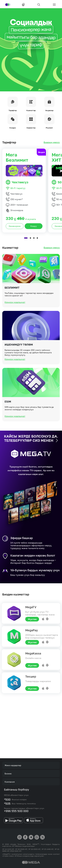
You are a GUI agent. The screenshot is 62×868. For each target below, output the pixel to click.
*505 (7, 804)
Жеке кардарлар (13, 765)
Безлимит (12, 298)
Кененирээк (15, 237)
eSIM (8, 412)
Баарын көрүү (52, 142)
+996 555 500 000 (16, 811)
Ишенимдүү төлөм (19, 355)
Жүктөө (32, 619)
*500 (7, 799)
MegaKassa (33, 653)
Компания (10, 782)
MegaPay (32, 630)
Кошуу (34, 237)
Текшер (31, 676)
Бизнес (8, 774)
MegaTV (31, 607)
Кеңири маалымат (15, 313)
